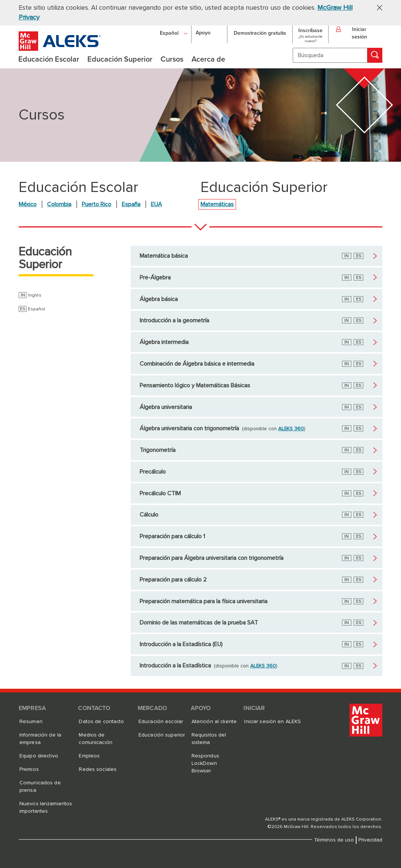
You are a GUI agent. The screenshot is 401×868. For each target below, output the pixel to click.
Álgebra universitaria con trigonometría (189, 428)
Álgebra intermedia (164, 342)
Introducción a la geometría (174, 320)
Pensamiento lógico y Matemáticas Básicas (195, 385)
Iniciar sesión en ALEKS (273, 722)
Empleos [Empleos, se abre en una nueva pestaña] (89, 756)
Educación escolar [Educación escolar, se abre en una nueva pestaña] (161, 722)
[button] (377, 7)
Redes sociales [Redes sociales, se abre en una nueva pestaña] (98, 769)
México (28, 204)
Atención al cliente (214, 722)
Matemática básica (164, 256)
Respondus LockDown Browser (205, 763)
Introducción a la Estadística (175, 666)
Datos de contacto (101, 722)
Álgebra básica (159, 299)
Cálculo (149, 515)
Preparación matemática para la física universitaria (203, 601)
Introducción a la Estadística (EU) (181, 644)
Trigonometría (158, 450)
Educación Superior (45, 258)
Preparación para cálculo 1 (172, 536)
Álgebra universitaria (166, 407)
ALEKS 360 (291, 429)
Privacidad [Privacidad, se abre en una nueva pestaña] (370, 840)
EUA (156, 204)
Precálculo (153, 472)
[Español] (174, 33)
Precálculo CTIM (160, 493)
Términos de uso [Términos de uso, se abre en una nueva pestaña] (334, 840)
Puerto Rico (97, 204)
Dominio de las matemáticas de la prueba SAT (199, 623)
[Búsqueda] (330, 55)
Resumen (31, 722)
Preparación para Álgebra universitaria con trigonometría (212, 558)
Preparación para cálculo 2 (173, 580)
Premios (29, 769)
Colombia (59, 204)
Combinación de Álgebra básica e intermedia (197, 364)
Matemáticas (217, 204)
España (131, 204)
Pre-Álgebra (155, 278)
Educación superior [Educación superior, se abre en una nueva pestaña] (162, 735)
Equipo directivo (39, 756)
